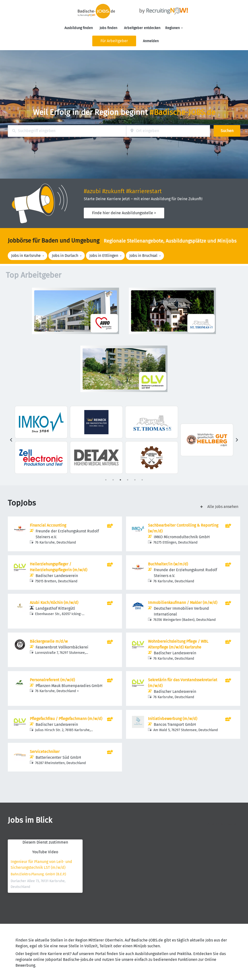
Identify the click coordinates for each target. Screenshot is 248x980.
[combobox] (67, 131)
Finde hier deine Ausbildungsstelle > (124, 213)
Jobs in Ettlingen (104, 256)
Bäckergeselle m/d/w (49, 641)
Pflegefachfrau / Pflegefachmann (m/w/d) (66, 719)
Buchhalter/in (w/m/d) (168, 564)
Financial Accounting (48, 525)
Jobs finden (108, 28)
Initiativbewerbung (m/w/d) (173, 719)
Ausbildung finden (79, 28)
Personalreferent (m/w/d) (52, 680)
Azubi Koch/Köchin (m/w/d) (54, 603)
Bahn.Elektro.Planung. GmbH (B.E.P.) (38, 874)
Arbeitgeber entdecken (142, 28)
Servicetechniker (45, 752)
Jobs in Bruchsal (143, 256)
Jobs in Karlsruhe (26, 256)
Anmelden (151, 41)
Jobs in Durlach (65, 256)
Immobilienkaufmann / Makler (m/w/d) (183, 603)
